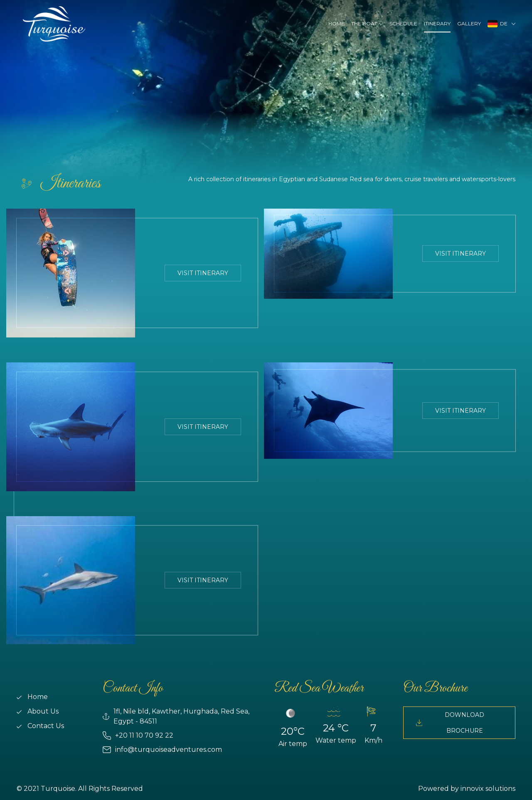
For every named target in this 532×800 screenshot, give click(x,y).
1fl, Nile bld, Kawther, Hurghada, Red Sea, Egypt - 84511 (176, 716)
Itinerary (437, 23)
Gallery (469, 23)
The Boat (364, 23)
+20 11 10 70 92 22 (138, 736)
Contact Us (40, 726)
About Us (38, 711)
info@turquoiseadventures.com (162, 750)
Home (336, 23)
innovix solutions (488, 789)
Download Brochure (450, 723)
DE (499, 24)
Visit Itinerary (203, 273)
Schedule (403, 23)
